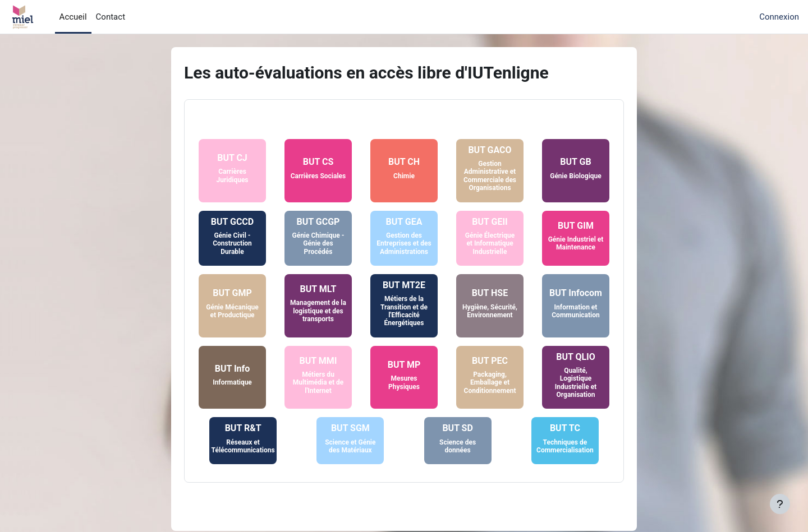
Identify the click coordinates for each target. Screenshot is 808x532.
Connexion (779, 17)
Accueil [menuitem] (73, 17)
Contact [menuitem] (111, 17)
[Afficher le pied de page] (780, 504)
